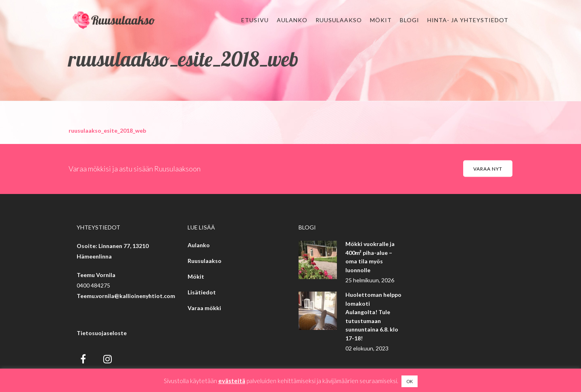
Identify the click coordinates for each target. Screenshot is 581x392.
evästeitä (232, 381)
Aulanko (199, 245)
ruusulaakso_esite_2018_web (107, 130)
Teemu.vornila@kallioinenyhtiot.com (126, 296)
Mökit (196, 276)
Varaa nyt (488, 169)
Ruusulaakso (205, 261)
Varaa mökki (204, 308)
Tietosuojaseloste (102, 333)
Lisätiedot (202, 292)
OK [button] (410, 381)
